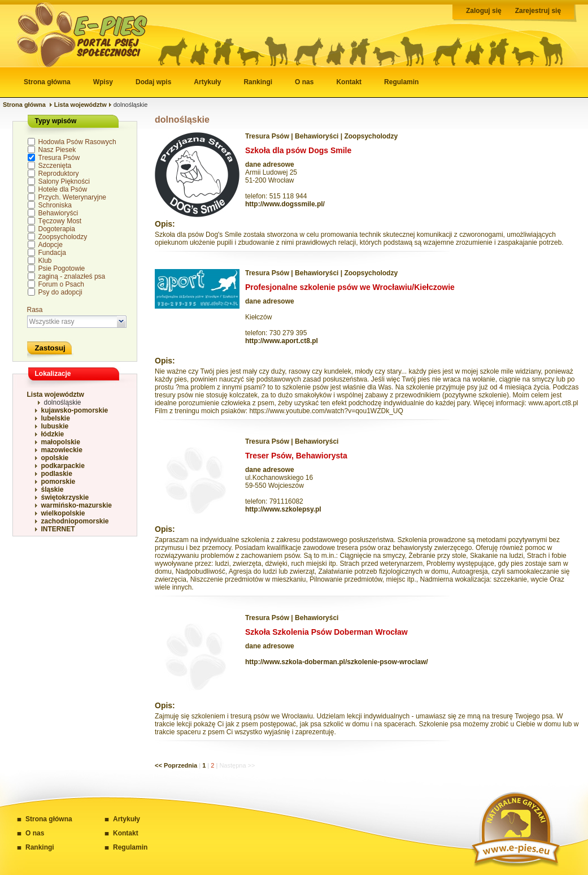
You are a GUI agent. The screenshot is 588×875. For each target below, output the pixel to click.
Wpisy (103, 82)
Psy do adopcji (60, 292)
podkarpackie (63, 466)
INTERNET (58, 529)
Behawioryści (58, 213)
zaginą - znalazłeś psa (72, 276)
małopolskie (61, 442)
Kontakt (349, 82)
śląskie (53, 490)
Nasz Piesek (57, 150)
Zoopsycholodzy (63, 237)
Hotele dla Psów (63, 189)
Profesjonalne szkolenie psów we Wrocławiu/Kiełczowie (350, 287)
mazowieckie (62, 450)
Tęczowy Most (60, 221)
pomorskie (58, 482)
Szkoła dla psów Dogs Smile (298, 150)
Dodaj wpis (153, 82)
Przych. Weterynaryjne (73, 197)
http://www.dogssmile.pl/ (285, 204)
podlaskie (57, 474)
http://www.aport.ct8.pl (282, 341)
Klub (45, 261)
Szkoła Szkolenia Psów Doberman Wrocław (326, 632)
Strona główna (47, 82)
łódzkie (53, 434)
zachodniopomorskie (75, 521)
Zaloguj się (484, 11)
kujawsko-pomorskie (75, 410)
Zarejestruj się (538, 11)
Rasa (35, 310)
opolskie (55, 458)
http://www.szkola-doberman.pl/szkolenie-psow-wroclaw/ (337, 662)
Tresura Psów (59, 158)
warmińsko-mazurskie (77, 505)
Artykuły (207, 82)
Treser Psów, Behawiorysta (296, 456)
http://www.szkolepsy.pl (283, 509)
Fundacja (52, 253)
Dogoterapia (57, 229)
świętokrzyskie (65, 497)
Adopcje (51, 245)
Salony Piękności (64, 181)
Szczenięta (55, 166)
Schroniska (55, 205)
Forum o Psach (61, 284)
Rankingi (258, 82)
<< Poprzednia (176, 765)
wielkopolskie (63, 513)
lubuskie (55, 426)
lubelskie (56, 418)
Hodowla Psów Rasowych (77, 142)
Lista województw (80, 105)
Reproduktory (59, 174)
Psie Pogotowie (62, 268)
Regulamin (401, 82)
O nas (304, 82)
